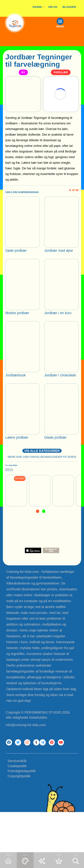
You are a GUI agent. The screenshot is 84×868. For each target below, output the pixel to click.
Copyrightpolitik (19, 817)
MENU (69, 41)
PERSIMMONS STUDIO (43, 726)
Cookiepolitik (17, 807)
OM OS (53, 7)
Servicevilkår (17, 802)
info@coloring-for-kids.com (26, 739)
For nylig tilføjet (29, 475)
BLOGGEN (69, 7)
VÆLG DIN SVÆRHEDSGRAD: (22, 192)
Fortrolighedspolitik (22, 812)
